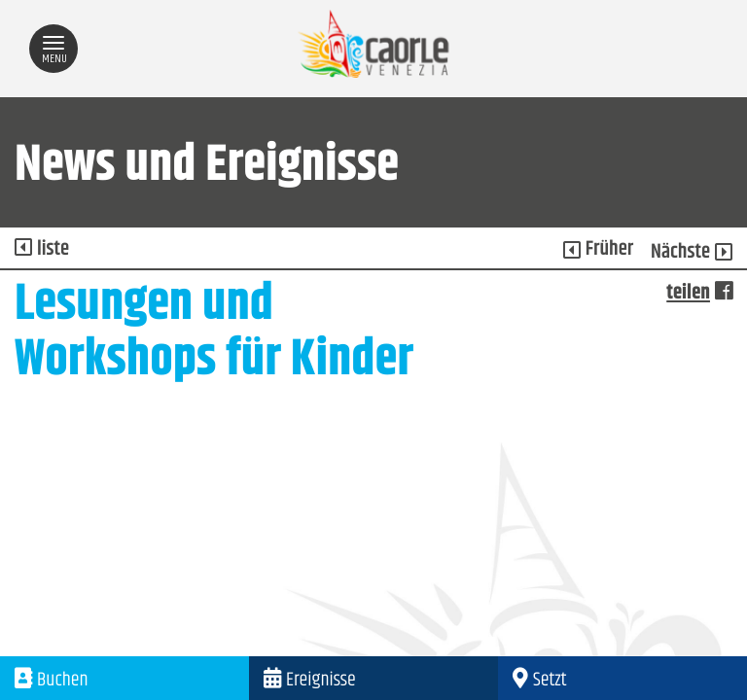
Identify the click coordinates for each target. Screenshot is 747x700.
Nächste (692, 253)
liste (42, 250)
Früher (599, 250)
